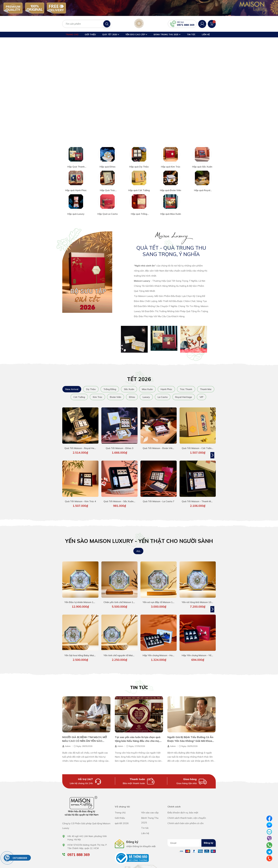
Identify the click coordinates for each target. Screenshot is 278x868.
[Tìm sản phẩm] (87, 24)
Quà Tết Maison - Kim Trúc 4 (80, 497)
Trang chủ (72, 34)
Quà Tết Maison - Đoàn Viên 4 (159, 444)
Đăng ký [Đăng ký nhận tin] (209, 838)
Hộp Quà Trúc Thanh (107, 187)
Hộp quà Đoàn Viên (171, 186)
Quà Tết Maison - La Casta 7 (159, 497)
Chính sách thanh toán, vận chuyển (187, 814)
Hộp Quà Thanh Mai (76, 164)
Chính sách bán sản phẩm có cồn (186, 819)
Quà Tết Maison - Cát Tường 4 (198, 444)
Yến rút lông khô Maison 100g (198, 598)
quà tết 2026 (111, 34)
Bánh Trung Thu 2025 (167, 34)
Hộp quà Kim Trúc (171, 162)
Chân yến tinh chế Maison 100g (121, 598)
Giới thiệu (90, 34)
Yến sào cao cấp (136, 34)
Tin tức (191, 34)
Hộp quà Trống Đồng (139, 211)
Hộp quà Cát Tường (139, 186)
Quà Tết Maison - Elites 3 (120, 444)
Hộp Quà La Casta (108, 210)
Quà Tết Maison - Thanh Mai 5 (198, 497)
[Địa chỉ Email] (192, 839)
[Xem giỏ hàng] (212, 24)
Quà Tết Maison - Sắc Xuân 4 (120, 497)
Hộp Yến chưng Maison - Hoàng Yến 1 (163, 651)
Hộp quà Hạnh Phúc (76, 186)
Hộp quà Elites (108, 162)
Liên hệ (206, 34)
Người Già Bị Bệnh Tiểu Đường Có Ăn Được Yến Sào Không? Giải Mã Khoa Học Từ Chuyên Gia (190, 736)
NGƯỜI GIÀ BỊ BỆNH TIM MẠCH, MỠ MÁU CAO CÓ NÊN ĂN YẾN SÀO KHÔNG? (85, 736)
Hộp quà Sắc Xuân (202, 162)
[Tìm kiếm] (107, 24)
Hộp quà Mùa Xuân (171, 210)
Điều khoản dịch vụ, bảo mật (183, 808)
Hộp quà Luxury (76, 210)
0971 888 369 (186, 25)
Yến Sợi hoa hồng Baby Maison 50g (84, 651)
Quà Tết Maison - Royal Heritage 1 (84, 444)
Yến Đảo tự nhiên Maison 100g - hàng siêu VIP (89, 598)
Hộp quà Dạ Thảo (139, 162)
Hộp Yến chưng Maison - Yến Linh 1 (201, 651)
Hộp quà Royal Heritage (202, 187)
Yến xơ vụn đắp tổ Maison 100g (160, 598)
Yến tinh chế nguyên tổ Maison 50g (122, 651)
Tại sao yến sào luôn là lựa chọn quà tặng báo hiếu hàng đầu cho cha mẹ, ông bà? (138, 736)
